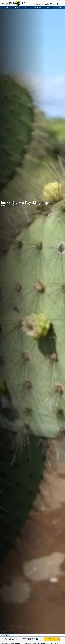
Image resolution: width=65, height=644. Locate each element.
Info (47, 635)
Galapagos (5, 635)
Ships (32, 635)
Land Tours (26, 635)
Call (32, 640)
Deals (43, 635)
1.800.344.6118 (56, 4)
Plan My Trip (37, 7)
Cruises (19, 635)
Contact (48, 7)
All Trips (13, 635)
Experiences (16, 7)
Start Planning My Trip (52, 639)
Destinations (5, 7)
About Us (27, 7)
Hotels (37, 635)
